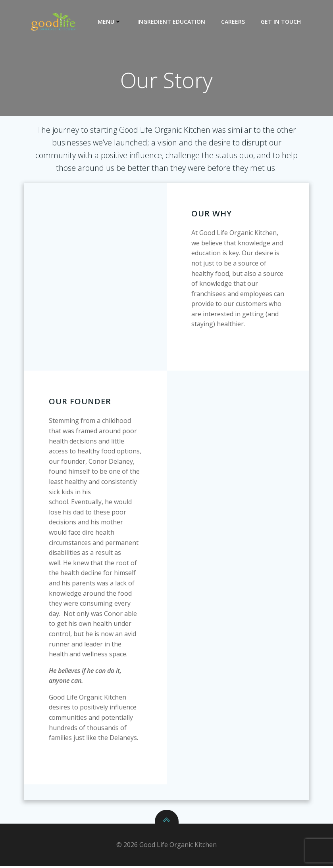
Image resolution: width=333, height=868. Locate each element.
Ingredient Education (172, 22)
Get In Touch (282, 22)
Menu (110, 22)
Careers (234, 22)
